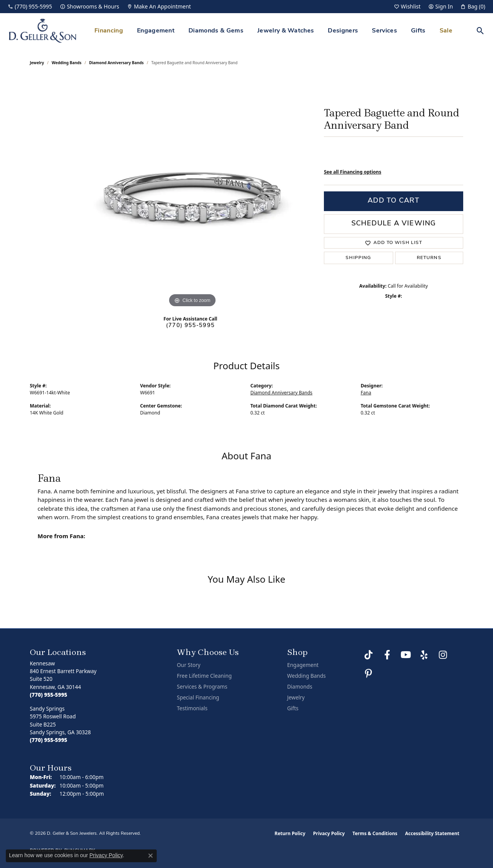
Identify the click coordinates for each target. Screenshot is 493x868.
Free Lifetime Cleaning (204, 676)
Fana (366, 393)
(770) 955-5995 (190, 326)
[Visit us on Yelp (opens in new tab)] (424, 655)
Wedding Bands (67, 63)
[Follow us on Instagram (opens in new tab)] (443, 655)
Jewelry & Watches (286, 31)
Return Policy (290, 833)
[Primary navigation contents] (273, 31)
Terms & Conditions (375, 833)
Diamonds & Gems (216, 31)
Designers (343, 31)
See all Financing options (353, 172)
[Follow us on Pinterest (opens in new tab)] (368, 674)
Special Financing (198, 697)
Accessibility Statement (432, 833)
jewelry (37, 63)
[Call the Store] (49, 695)
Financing (109, 31)
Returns (429, 258)
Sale (446, 31)
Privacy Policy (329, 833)
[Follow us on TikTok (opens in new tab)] (368, 655)
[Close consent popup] (151, 856)
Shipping (358, 258)
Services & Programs (202, 687)
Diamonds (300, 687)
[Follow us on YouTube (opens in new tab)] (406, 655)
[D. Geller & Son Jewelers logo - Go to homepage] (43, 31)
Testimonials (192, 708)
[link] (30, 7)
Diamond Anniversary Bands (116, 63)
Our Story (189, 665)
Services (384, 31)
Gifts (418, 31)
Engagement (156, 31)
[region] (192, 193)
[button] (407, 7)
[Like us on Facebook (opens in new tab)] (387, 655)
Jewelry (296, 697)
